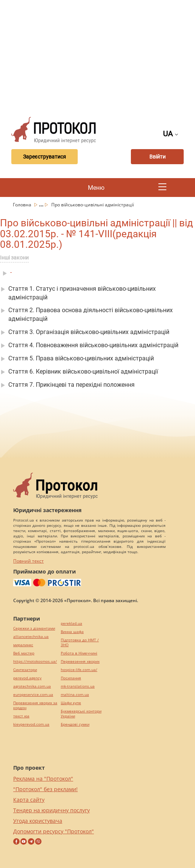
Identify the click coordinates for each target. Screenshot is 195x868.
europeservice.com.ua (33, 695)
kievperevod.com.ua (31, 724)
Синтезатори (25, 670)
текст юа (21, 716)
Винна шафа (72, 632)
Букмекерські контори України (81, 714)
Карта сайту (29, 800)
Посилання (71, 678)
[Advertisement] (100, 56)
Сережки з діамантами (34, 628)
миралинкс (23, 645)
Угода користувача (38, 821)
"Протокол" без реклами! (45, 789)
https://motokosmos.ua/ (35, 661)
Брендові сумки (75, 724)
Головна (23, 205)
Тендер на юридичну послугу (51, 810)
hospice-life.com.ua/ (79, 670)
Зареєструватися (45, 157)
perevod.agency (27, 678)
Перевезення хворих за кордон (35, 705)
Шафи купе (71, 703)
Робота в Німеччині (79, 653)
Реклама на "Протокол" (43, 779)
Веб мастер (24, 653)
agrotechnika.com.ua (32, 686)
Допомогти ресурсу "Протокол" (54, 831)
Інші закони (14, 258)
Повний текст (28, 561)
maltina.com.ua (75, 695)
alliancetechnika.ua (31, 637)
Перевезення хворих (80, 661)
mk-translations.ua (78, 686)
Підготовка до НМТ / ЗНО (80, 642)
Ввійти (157, 157)
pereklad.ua (71, 623)
